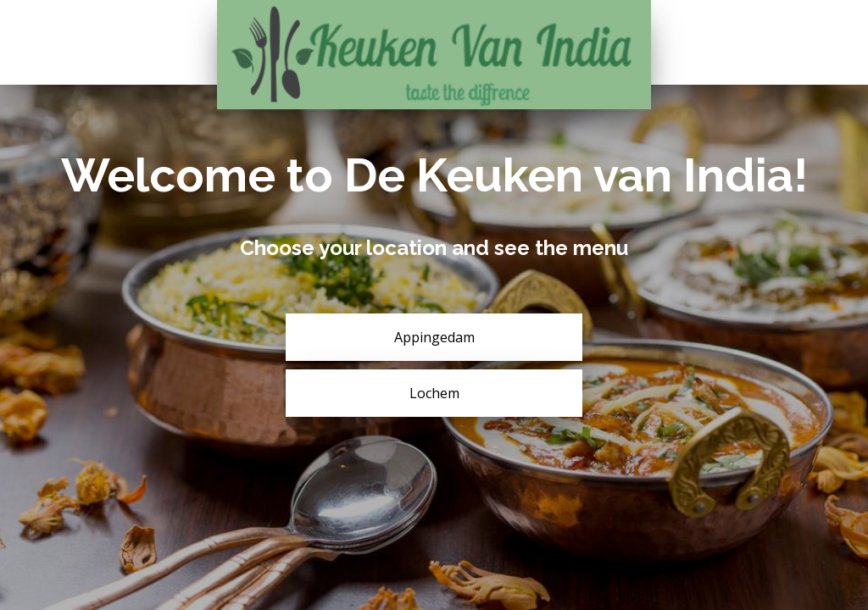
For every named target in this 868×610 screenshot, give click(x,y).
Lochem (434, 393)
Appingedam (434, 337)
